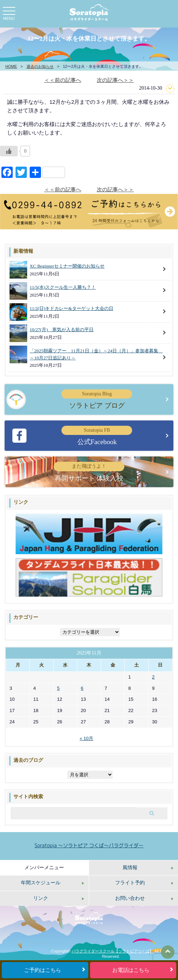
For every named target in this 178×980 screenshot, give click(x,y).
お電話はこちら (131, 970)
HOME (11, 66)
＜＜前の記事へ (63, 80)
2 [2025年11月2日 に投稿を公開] (153, 677)
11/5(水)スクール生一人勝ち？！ (63, 287)
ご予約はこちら (43, 970)
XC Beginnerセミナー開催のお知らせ (67, 266)
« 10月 (87, 738)
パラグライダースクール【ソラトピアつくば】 (112, 951)
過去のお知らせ (40, 66)
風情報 (130, 868)
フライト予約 (130, 883)
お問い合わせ (130, 898)
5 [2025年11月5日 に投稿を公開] (58, 688)
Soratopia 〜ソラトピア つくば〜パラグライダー (89, 845)
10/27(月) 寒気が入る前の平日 (62, 330)
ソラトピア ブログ (97, 399)
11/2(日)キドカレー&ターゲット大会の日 (71, 308)
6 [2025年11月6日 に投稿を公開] (82, 688)
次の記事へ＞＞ (115, 80)
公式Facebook (97, 436)
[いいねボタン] (9, 151)
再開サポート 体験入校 (89, 472)
